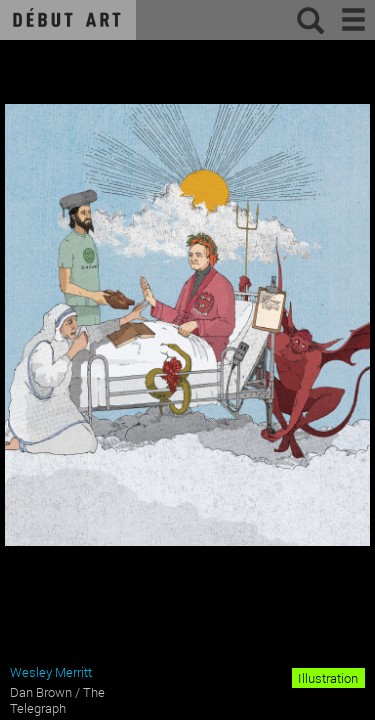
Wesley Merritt (51, 672)
